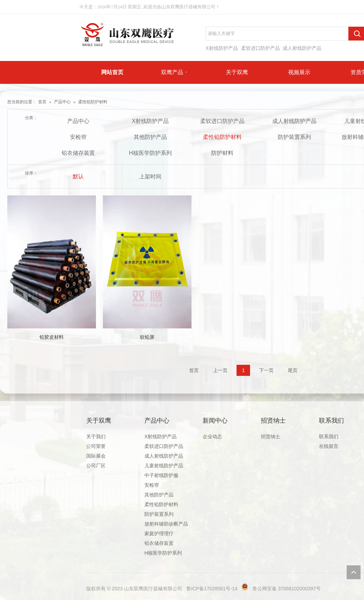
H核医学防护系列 (150, 153)
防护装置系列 (294, 137)
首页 (42, 102)
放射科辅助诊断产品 (166, 524)
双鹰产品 (172, 72)
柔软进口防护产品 (260, 48)
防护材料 (222, 153)
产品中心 (62, 102)
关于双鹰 (237, 72)
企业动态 (212, 436)
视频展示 (299, 72)
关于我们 (96, 436)
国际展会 (96, 456)
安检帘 (78, 137)
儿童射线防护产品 (164, 466)
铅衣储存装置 (78, 153)
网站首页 (112, 72)
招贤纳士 (273, 421)
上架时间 (150, 177)
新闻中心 (215, 421)
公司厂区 (96, 466)
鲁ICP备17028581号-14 (212, 589)
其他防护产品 (150, 137)
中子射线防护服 (161, 475)
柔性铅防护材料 (93, 102)
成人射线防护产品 (302, 48)
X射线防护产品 (222, 48)
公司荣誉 (96, 446)
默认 (78, 177)
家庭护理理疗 (159, 533)
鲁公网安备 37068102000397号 (287, 589)
